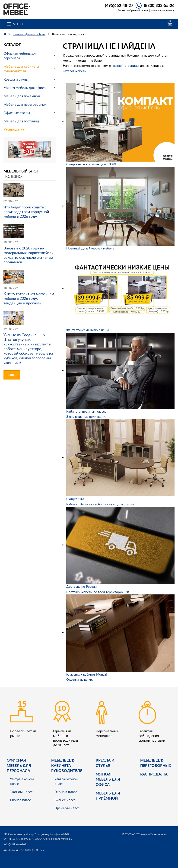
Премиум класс (67, 808)
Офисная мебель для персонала (20, 56)
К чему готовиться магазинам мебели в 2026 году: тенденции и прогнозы (29, 298)
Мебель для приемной (22, 96)
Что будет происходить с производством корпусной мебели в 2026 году (26, 212)
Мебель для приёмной (108, 796)
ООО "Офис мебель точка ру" (54, 839)
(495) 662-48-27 (14, 850)
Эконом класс (21, 792)
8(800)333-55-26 (159, 5)
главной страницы (125, 65)
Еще (12, 375)
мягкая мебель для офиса (108, 779)
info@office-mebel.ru (16, 844)
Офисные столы (17, 113)
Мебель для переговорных (25, 104)
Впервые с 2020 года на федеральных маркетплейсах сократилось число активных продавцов (28, 255)
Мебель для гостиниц (21, 121)
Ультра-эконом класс (22, 781)
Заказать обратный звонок (133, 10)
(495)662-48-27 (119, 5)
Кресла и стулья (16, 79)
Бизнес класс (20, 800)
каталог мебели (75, 71)
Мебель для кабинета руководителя (21, 69)
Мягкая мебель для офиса (24, 88)
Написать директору (162, 10)
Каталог (12, 44)
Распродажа (14, 129)
